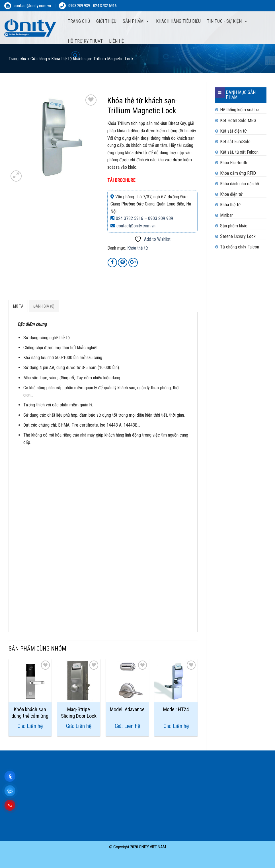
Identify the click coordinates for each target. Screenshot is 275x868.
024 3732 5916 (105, 6)
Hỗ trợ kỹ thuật (85, 41)
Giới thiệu (106, 21)
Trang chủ (17, 59)
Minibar (226, 215)
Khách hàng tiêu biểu (178, 21)
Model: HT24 (176, 709)
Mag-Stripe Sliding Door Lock (79, 712)
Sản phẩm (133, 21)
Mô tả (18, 306)
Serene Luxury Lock (238, 236)
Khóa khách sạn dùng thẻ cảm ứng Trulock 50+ (30, 712)
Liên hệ (116, 41)
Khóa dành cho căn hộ (240, 184)
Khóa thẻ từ (230, 205)
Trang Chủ (79, 21)
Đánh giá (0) (44, 306)
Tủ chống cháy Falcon (240, 247)
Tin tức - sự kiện (224, 21)
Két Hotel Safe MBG (238, 121)
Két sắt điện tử (233, 131)
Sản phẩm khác (234, 226)
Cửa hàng (39, 59)
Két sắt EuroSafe (235, 142)
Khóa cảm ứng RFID (238, 173)
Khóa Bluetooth (234, 163)
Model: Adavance (127, 709)
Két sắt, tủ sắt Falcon (239, 152)
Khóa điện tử (231, 194)
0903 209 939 (79, 6)
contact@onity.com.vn (32, 6)
